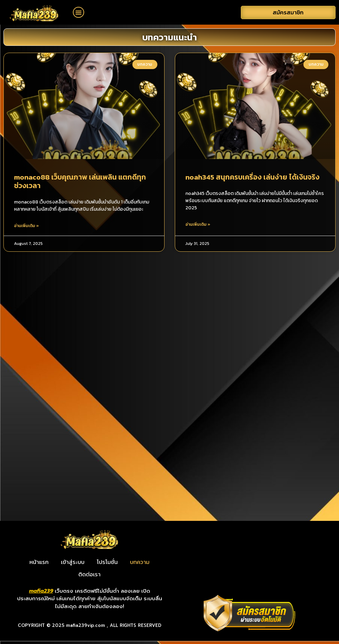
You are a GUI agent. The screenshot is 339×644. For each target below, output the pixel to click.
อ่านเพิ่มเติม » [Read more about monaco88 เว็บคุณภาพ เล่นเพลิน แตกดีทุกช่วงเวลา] (27, 229)
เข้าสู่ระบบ (73, 565)
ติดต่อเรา (89, 578)
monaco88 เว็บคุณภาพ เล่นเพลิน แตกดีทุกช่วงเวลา (80, 184)
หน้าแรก (39, 565)
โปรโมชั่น (107, 565)
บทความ (140, 565)
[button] (79, 12)
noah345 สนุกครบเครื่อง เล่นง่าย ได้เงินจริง (252, 180)
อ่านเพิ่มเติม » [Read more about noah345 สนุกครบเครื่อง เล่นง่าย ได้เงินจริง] (198, 227)
